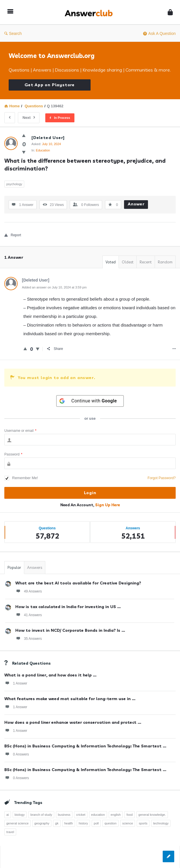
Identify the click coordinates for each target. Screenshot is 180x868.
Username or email (20, 431)
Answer (136, 204)
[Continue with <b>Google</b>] (90, 401)
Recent (146, 262)
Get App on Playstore (50, 85)
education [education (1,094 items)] (98, 815)
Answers (35, 567)
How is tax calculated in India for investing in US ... (68, 607)
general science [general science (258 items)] (17, 823)
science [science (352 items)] (128, 823)
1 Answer (16, 683)
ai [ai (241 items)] (8, 815)
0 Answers (17, 754)
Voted (111, 262)
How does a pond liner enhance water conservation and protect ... (73, 722)
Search (13, 33)
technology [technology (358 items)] (161, 823)
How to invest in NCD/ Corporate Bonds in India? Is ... (70, 630)
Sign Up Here (108, 505)
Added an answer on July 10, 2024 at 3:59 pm (54, 287)
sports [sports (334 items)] (143, 823)
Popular (14, 567)
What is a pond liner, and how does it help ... (50, 675)
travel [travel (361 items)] (10, 832)
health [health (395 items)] (69, 823)
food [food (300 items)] (129, 815)
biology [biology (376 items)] (20, 815)
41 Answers (29, 615)
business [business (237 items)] (64, 815)
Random (165, 262)
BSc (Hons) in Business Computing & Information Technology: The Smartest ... (85, 746)
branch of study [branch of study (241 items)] (41, 815)
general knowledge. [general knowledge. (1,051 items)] (152, 815)
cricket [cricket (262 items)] (81, 815)
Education (43, 150)
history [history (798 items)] (83, 823)
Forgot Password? (162, 478)
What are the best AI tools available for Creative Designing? (78, 583)
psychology (14, 184)
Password (13, 454)
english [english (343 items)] (116, 815)
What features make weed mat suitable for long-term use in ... (70, 699)
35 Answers (29, 638)
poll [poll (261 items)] (96, 823)
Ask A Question (159, 33)
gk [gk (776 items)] (57, 823)
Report (13, 235)
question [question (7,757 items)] (110, 823)
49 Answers (29, 591)
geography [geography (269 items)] (42, 823)
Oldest (128, 262)
